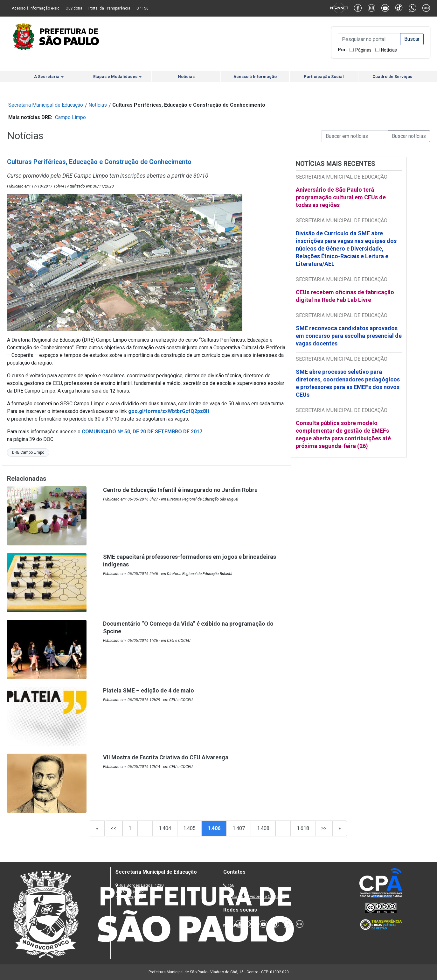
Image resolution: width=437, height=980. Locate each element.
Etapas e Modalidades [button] (117, 77)
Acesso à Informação (255, 77)
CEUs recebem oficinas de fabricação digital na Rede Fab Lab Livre (345, 296)
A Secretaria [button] (49, 77)
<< (114, 828)
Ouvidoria (74, 8)
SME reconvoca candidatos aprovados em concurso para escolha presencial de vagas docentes (349, 336)
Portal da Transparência (109, 8)
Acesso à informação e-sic (36, 8)
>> (324, 828)
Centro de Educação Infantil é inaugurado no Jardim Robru (180, 490)
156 (231, 885)
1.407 (239, 828)
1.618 (303, 828)
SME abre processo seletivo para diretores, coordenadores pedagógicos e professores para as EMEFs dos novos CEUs (348, 383)
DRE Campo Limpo (28, 452)
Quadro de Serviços (392, 77)
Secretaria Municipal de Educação (46, 105)
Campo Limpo (70, 117)
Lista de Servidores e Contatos (257, 896)
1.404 (165, 828)
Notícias (389, 50)
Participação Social (324, 77)
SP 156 (142, 8)
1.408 (263, 828)
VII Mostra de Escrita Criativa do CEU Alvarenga (166, 757)
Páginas (363, 50)
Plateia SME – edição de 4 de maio (149, 690)
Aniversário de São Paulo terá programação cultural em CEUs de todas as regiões (341, 197)
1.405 (189, 828)
